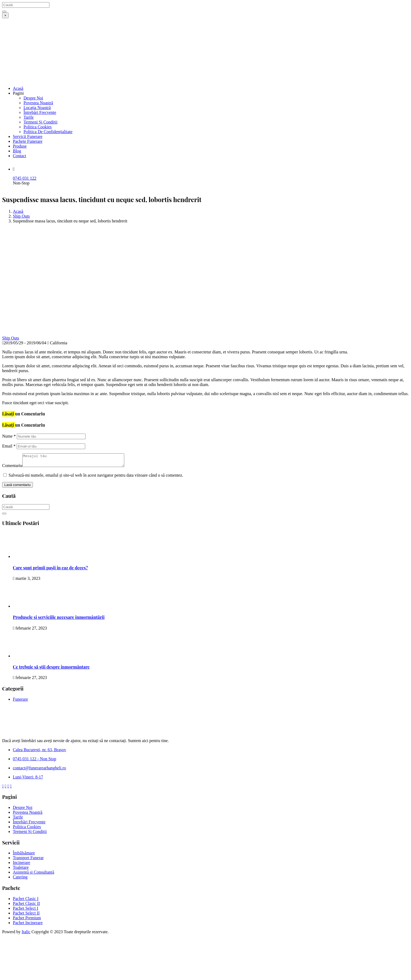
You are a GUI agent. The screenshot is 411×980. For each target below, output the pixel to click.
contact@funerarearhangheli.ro (39, 770)
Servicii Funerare (28, 136)
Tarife (29, 117)
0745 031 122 (25, 178)
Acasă (18, 88)
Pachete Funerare (28, 141)
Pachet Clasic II (26, 906)
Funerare (20, 702)
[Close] (5, 15)
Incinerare (22, 865)
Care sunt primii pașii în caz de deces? (50, 570)
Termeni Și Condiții (40, 122)
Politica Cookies (38, 127)
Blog (17, 151)
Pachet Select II (26, 915)
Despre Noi (33, 98)
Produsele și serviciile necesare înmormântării (59, 620)
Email (9, 446)
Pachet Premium (27, 920)
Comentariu (12, 468)
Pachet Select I (26, 911)
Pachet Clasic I (26, 901)
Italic (26, 934)
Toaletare (21, 870)
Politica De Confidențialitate (48, 132)
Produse (20, 146)
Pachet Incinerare (28, 925)
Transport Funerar (28, 860)
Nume (9, 436)
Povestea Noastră (38, 103)
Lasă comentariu (18, 487)
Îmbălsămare (24, 855)
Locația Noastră (37, 108)
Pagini (18, 93)
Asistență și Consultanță (34, 875)
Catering (20, 879)
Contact (20, 156)
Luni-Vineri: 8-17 (28, 779)
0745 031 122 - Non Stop (34, 761)
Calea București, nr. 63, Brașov (40, 752)
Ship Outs (21, 216)
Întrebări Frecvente (40, 112)
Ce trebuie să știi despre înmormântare (51, 669)
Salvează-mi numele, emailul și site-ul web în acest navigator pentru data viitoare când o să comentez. (96, 478)
